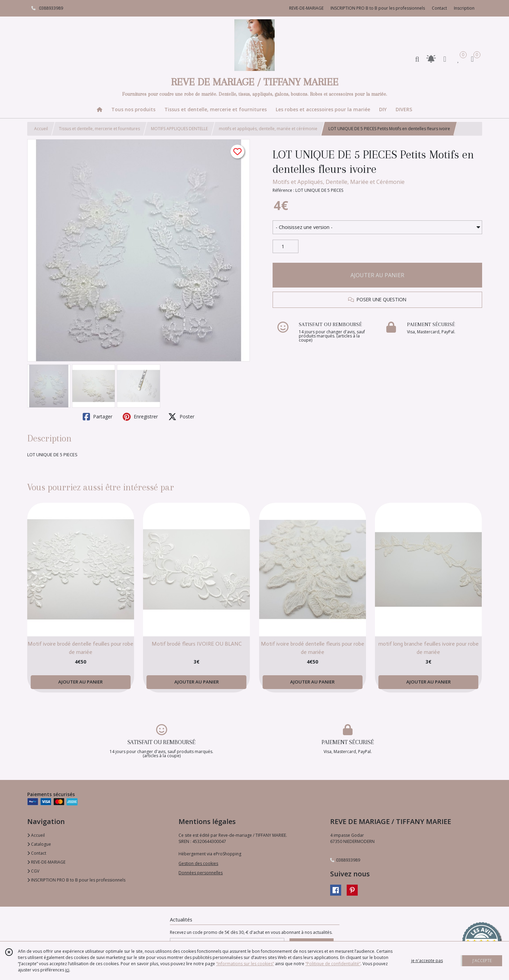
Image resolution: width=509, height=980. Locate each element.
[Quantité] (286, 247)
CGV (33, 871)
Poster (181, 417)
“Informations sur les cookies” (245, 964)
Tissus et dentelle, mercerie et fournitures (99, 129)
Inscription (464, 8)
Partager (98, 417)
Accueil (41, 129)
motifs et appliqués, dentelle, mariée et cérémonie (268, 129)
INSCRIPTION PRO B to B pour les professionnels (76, 880)
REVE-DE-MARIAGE (46, 862)
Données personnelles (201, 873)
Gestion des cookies (198, 863)
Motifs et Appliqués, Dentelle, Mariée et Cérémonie (339, 182)
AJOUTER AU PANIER (377, 275)
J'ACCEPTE (482, 961)
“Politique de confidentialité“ (333, 964)
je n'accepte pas (427, 961)
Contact (439, 8)
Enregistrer (140, 417)
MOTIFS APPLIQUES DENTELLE (179, 129)
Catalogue (39, 844)
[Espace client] (445, 59)
